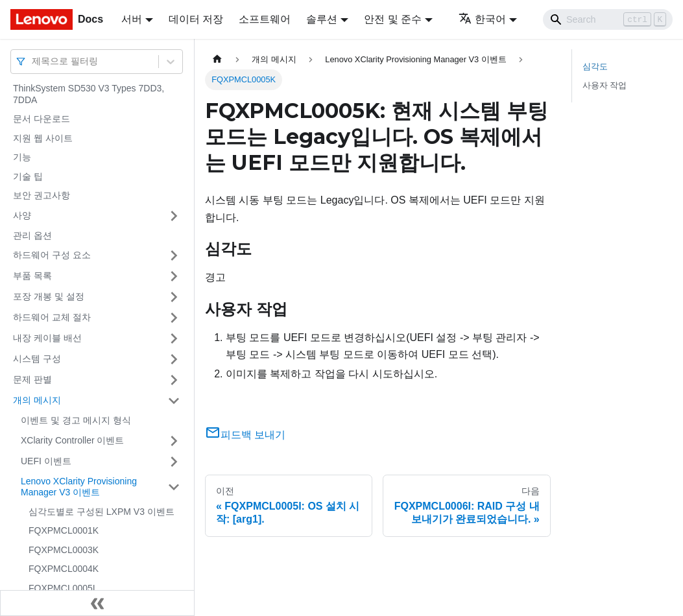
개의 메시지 (37, 400)
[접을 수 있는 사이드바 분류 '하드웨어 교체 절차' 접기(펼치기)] (174, 318)
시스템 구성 (37, 359)
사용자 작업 (605, 85)
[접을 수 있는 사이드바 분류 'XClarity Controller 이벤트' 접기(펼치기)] (174, 441)
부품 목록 (32, 276)
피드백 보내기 (245, 435)
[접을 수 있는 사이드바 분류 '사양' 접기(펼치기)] (174, 216)
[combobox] (33, 61)
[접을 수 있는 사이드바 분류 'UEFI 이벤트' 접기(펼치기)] (174, 462)
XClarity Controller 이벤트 (72, 440)
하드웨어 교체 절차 (52, 317)
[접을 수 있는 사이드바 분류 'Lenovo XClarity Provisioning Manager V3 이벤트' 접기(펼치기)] (174, 487)
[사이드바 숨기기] (97, 603)
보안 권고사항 (42, 195)
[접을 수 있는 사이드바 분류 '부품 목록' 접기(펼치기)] (174, 276)
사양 (22, 215)
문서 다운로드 (42, 119)
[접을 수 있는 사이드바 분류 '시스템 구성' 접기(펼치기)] (174, 359)
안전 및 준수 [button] (393, 19)
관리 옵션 (32, 235)
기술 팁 (28, 176)
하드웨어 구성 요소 (52, 255)
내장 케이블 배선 (47, 338)
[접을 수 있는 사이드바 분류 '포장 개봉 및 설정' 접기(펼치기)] (174, 297)
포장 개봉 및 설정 (49, 296)
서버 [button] (132, 19)
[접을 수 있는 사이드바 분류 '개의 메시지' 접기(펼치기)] (174, 401)
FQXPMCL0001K (64, 530)
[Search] (608, 19)
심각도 (595, 66)
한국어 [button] (482, 19)
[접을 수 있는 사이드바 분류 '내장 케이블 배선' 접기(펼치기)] (174, 338)
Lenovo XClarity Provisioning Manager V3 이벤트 (79, 487)
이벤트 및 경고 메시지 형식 (76, 420)
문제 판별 (32, 379)
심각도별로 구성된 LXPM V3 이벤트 (102, 512)
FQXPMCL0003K (64, 550)
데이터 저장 (196, 19)
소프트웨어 (265, 19)
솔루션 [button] (322, 19)
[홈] (217, 59)
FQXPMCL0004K (64, 569)
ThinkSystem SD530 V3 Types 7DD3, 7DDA (89, 94)
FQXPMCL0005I (62, 588)
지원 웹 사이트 (43, 138)
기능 (22, 157)
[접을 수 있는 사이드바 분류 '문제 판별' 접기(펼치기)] (174, 380)
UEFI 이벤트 (46, 461)
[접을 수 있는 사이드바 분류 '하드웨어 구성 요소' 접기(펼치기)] (174, 255)
